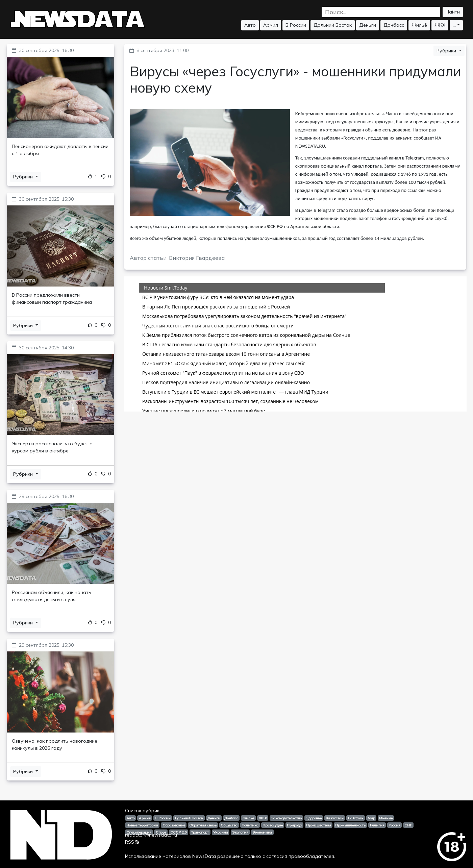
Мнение (386, 818)
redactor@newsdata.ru (151, 835)
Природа (294, 825)
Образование (174, 825)
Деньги (368, 25)
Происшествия (319, 825)
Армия (271, 25)
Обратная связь (203, 825)
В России (296, 25)
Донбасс (394, 25)
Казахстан (335, 818)
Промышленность (350, 825)
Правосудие (273, 825)
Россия (394, 825)
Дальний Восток (333, 25)
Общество (229, 825)
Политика (250, 825)
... (454, 25)
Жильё (419, 25)
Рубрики (24, 177)
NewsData (204, 856)
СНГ (408, 825)
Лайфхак (355, 818)
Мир (371, 818)
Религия (377, 825)
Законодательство (286, 818)
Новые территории (142, 825)
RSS (132, 842)
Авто (250, 25)
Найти (453, 12)
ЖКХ (440, 25)
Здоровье (314, 818)
